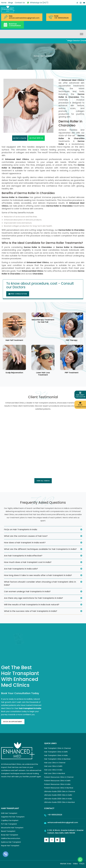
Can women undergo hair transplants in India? (27, 591)
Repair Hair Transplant (10, 846)
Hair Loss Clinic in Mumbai (55, 773)
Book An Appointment (13, 722)
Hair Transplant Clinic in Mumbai (57, 759)
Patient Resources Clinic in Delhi (57, 781)
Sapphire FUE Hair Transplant (13, 817)
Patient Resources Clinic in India (57, 784)
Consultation (15, 25)
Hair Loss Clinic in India (53, 770)
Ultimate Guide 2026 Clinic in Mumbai (59, 802)
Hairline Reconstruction (11, 838)
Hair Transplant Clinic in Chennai (57, 748)
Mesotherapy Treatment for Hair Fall (43, 321)
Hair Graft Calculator (80, 395)
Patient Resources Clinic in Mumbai (59, 788)
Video (75, 864)
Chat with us (36, 138)
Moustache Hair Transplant (12, 828)
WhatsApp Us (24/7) (37, 3)
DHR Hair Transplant (9, 813)
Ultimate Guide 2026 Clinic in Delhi (58, 795)
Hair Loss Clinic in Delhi (53, 766)
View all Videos (43, 481)
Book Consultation (81, 405)
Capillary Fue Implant (10, 820)
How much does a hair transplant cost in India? (28, 562)
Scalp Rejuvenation (14, 373)
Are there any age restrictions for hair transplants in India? (33, 598)
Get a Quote (20, 138)
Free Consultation (18, 294)
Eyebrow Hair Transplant (11, 842)
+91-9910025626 (61, 18)
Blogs (11, 3)
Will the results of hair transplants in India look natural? (32, 605)
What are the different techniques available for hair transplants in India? (40, 549)
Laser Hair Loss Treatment (43, 374)
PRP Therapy (72, 340)
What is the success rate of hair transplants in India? (31, 611)
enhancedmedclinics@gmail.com (24, 18)
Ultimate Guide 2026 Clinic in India (58, 799)
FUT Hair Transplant (9, 824)
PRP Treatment (72, 373)
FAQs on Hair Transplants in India (21, 529)
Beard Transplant (8, 831)
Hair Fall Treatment (14, 340)
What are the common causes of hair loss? (26, 536)
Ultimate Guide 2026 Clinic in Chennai (60, 791)
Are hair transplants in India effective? (23, 556)
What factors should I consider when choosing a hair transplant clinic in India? (40, 583)
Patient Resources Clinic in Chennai (59, 777)
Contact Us (20, 3)
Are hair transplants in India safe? (21, 569)
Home (4, 3)
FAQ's (82, 864)
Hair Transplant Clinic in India (56, 755)
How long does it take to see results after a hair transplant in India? (38, 575)
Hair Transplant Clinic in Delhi (56, 752)
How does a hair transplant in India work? (25, 543)
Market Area (66, 864)
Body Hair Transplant (10, 835)
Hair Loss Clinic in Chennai (55, 763)
